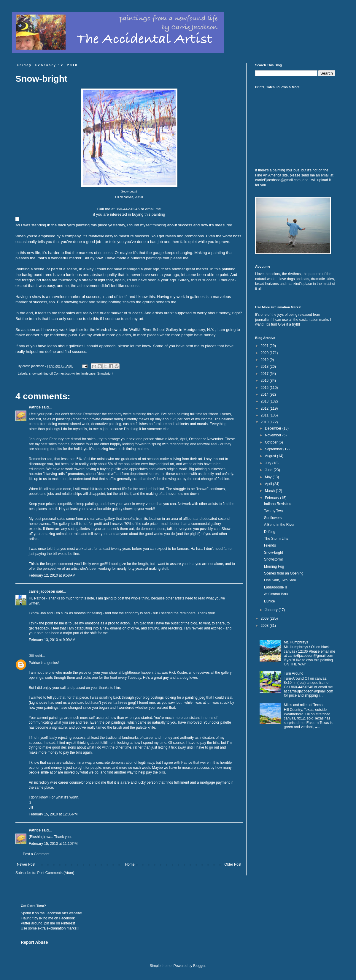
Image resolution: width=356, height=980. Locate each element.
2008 (265, 626)
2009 (265, 618)
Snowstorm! (273, 559)
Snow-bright (274, 553)
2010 (265, 422)
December (274, 428)
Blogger (199, 966)
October (272, 442)
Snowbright (105, 373)
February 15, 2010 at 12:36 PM (53, 814)
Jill (31, 656)
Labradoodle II (275, 587)
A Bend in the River (279, 525)
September (274, 449)
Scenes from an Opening (284, 573)
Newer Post (26, 864)
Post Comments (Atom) (56, 873)
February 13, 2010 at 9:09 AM (52, 640)
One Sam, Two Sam (280, 580)
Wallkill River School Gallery (154, 330)
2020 (265, 353)
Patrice (35, 407)
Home (130, 864)
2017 (265, 374)
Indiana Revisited (278, 504)
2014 (265, 394)
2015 (265, 388)
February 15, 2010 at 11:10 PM (53, 844)
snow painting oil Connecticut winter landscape (62, 373)
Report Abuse (34, 942)
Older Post (233, 864)
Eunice (270, 601)
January (272, 610)
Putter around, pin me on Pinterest (48, 923)
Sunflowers (273, 518)
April (269, 484)
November (274, 435)
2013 (265, 401)
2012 (265, 408)
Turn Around (294, 673)
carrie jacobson (42, 591)
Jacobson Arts (57, 913)
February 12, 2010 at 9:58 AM (52, 575)
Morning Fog (274, 566)
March (270, 491)
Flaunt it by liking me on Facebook (48, 918)
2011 (265, 415)
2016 (265, 381)
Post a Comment (36, 854)
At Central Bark (276, 594)
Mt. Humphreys (296, 642)
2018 (265, 367)
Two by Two (273, 511)
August (271, 456)
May (269, 477)
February (272, 498)
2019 (265, 360)
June (269, 470)
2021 (265, 346)
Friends (270, 545)
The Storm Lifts (276, 539)
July (269, 463)
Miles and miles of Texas (303, 705)
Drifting (270, 532)
